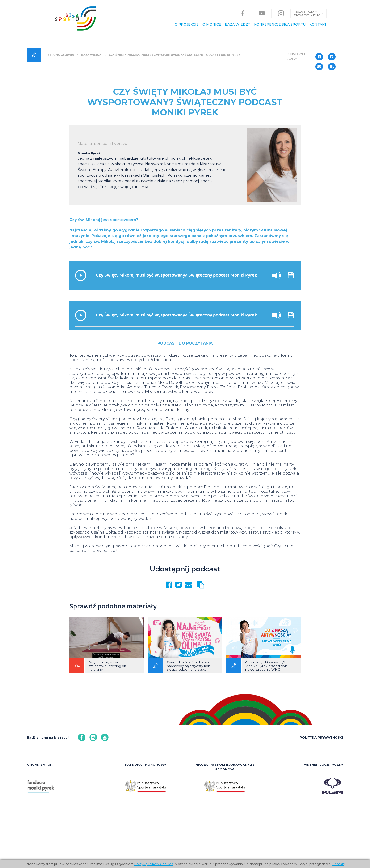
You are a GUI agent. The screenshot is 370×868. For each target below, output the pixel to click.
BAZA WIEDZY (238, 24)
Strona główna (62, 115)
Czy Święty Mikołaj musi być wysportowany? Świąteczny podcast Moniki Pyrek (180, 115)
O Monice (212, 24)
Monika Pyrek (89, 215)
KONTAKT (318, 24)
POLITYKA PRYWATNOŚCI (321, 800)
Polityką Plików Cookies (153, 864)
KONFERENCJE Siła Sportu (280, 24)
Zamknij (339, 864)
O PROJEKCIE (187, 24)
